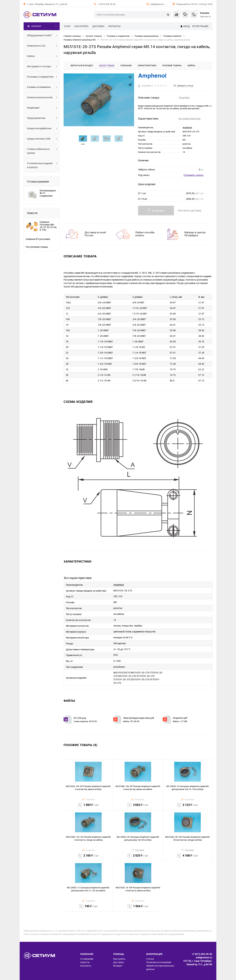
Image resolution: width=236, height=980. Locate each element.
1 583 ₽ (88, 807)
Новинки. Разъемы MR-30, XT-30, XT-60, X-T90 (48, 226)
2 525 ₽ (138, 858)
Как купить (82, 26)
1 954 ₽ (138, 908)
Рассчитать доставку (190, 210)
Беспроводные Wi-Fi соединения (48, 193)
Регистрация (200, 26)
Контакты (114, 26)
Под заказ (138, 850)
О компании (87, 959)
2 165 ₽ (88, 858)
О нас (67, 26)
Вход (187, 26)
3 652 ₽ (138, 807)
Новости (32, 213)
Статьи (150, 959)
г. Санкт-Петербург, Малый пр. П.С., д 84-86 (47, 4)
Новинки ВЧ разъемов (38, 239)
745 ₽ (88, 908)
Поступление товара (37, 247)
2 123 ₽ (187, 807)
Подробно (184, 97)
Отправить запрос (194, 175)
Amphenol (187, 127)
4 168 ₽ (187, 858)
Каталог (34, 26)
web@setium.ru (157, 4)
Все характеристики (190, 118)
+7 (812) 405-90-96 (107, 4)
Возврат (118, 966)
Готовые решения (38, 182)
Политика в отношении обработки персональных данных (160, 966)
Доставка (98, 26)
